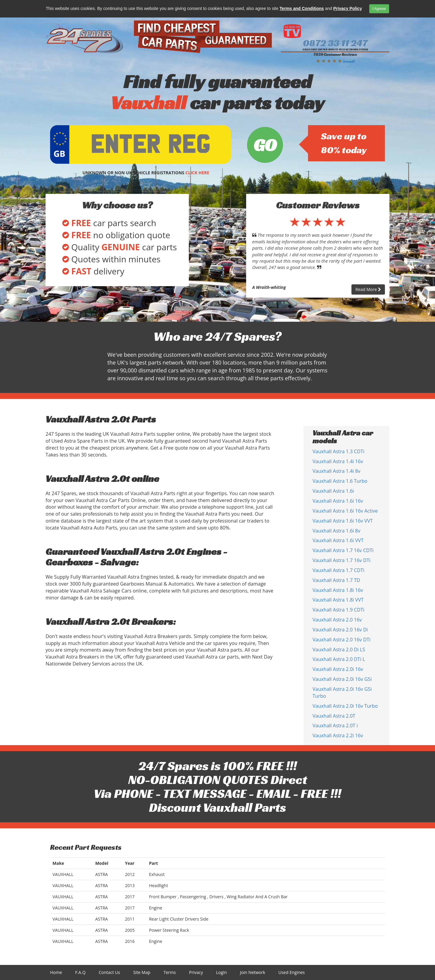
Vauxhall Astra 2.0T (334, 716)
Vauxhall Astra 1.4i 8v (336, 471)
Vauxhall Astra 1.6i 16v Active (345, 511)
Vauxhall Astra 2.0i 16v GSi (342, 679)
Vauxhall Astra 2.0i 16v (338, 669)
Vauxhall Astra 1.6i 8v (336, 531)
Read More (368, 289)
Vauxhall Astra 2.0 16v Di (340, 630)
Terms (170, 972)
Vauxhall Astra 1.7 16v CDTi (343, 550)
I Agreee (379, 9)
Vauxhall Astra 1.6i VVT (338, 540)
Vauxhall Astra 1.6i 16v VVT (343, 521)
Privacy (196, 972)
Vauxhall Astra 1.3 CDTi (338, 451)
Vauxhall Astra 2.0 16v (337, 620)
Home (56, 972)
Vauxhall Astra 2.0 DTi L (339, 659)
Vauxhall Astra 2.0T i (335, 726)
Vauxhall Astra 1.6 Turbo (340, 481)
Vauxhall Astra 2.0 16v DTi (341, 640)
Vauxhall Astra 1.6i (333, 491)
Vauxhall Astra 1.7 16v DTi (341, 560)
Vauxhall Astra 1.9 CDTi (338, 610)
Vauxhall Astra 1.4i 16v (338, 461)
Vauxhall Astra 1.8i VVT (338, 600)
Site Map (142, 972)
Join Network (252, 972)
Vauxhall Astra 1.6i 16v (338, 501)
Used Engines (292, 972)
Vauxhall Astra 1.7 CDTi (338, 570)
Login (221, 972)
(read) (349, 61)
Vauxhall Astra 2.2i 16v (338, 735)
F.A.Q (80, 972)
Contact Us (109, 972)
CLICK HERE (197, 173)
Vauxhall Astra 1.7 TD (336, 580)
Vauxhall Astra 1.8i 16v (338, 590)
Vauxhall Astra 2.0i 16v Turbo (345, 706)
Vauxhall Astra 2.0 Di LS (339, 650)
